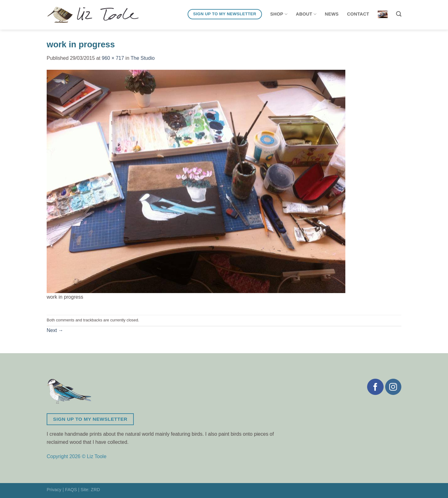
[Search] (399, 14)
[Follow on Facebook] (375, 387)
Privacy (54, 490)
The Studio (143, 58)
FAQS (71, 490)
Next (55, 330)
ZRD (96, 490)
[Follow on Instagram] (393, 387)
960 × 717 (113, 58)
